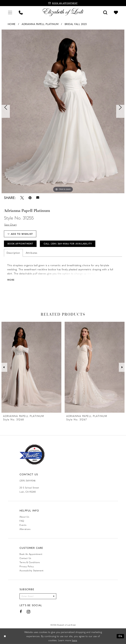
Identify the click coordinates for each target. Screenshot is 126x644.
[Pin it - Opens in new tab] (30, 198)
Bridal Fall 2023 (76, 24)
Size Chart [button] (10, 225)
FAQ (22, 521)
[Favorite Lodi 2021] (32, 455)
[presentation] (31, 367)
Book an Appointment (31, 554)
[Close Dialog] (5, 636)
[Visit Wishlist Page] (116, 12)
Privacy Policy (27, 566)
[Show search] (105, 12)
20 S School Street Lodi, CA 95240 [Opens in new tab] (29, 490)
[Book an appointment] (63, 3)
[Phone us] (21, 12)
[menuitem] (10, 12)
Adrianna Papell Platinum (40, 24)
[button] (10, 12)
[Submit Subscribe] (54, 596)
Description (13, 253)
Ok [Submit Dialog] (120, 636)
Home (12, 24)
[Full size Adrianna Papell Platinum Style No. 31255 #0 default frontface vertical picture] (63, 111)
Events (23, 525)
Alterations (25, 529)
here (74, 640)
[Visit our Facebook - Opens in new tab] (21, 612)
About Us (24, 517)
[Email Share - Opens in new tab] (38, 198)
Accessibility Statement (31, 570)
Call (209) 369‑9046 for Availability (68, 244)
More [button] (11, 280)
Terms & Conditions (30, 562)
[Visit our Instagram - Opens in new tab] (29, 612)
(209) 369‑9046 (28, 480)
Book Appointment (20, 244)
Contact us (25, 558)
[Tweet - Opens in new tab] (22, 198)
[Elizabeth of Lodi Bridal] (63, 12)
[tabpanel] (63, 111)
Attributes (31, 253)
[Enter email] (38, 596)
